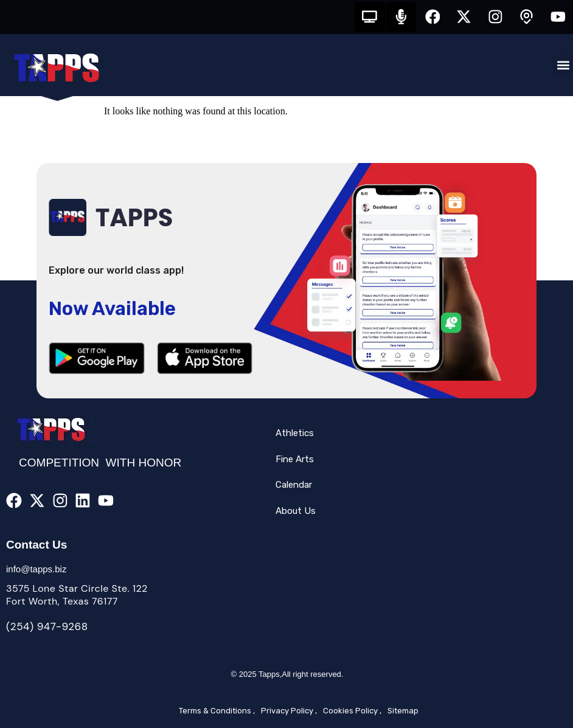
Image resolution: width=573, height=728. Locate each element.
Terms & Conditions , (217, 711)
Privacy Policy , (289, 711)
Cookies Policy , (352, 711)
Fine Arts (295, 459)
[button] (563, 65)
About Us (296, 511)
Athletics (295, 434)
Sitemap (403, 711)
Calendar (294, 485)
